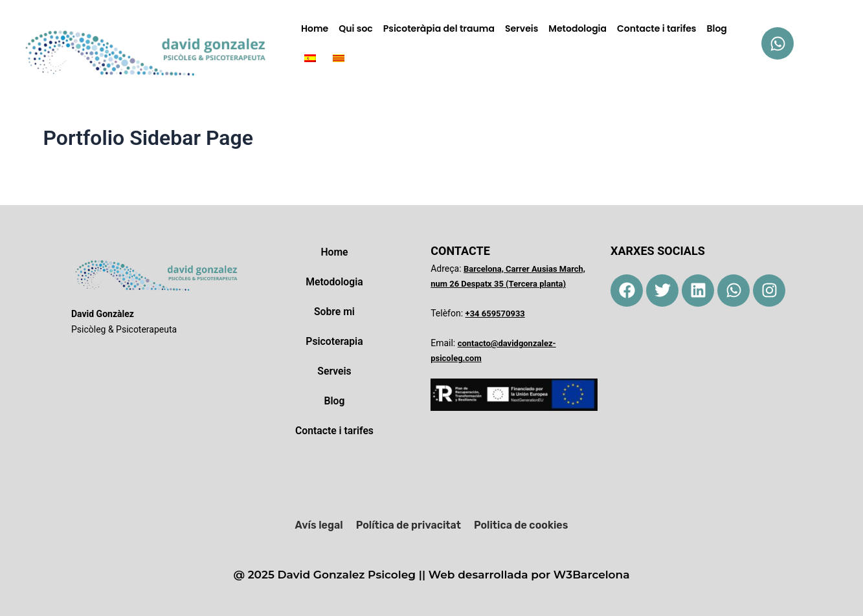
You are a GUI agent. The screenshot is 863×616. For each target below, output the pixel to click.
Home (315, 28)
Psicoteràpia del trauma (439, 28)
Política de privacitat (409, 525)
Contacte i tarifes (657, 28)
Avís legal (319, 525)
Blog (717, 28)
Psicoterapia (335, 341)
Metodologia (577, 28)
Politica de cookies (521, 525)
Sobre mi (334, 312)
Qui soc (356, 28)
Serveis (521, 28)
